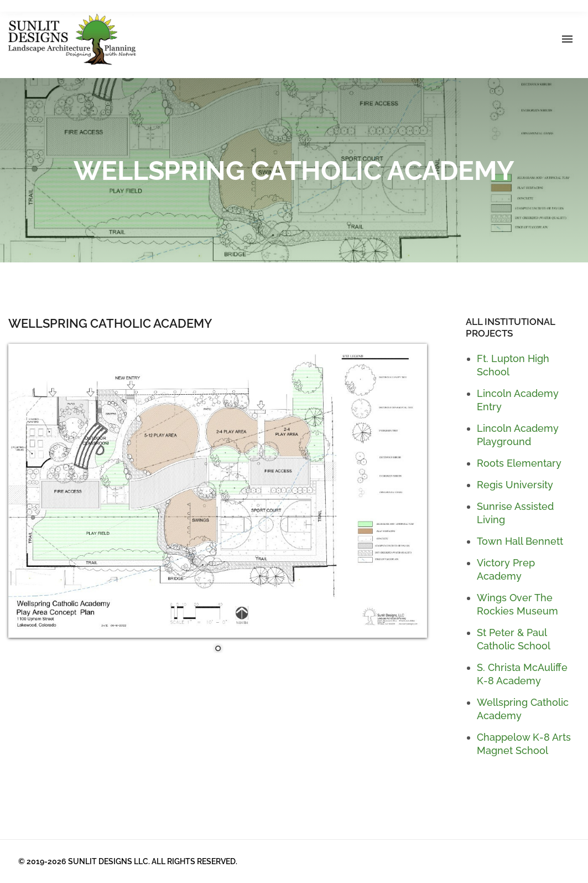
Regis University (515, 485)
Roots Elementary (519, 463)
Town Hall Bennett (520, 541)
